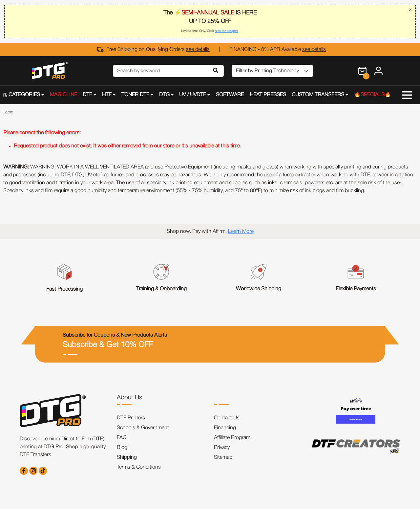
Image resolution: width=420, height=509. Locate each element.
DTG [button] (164, 95)
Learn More (241, 232)
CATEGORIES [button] (21, 95)
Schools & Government (143, 428)
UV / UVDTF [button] (193, 95)
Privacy (222, 448)
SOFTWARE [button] (230, 95)
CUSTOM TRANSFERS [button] (318, 95)
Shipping (127, 457)
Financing (225, 428)
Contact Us (227, 418)
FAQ (122, 438)
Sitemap (223, 457)
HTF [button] (107, 95)
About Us (129, 398)
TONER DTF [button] (135, 95)
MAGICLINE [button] (63, 95)
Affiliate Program (232, 438)
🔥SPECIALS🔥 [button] (373, 95)
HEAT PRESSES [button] (268, 95)
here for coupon (226, 31)
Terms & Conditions (139, 467)
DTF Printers (131, 418)
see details (198, 50)
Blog (122, 448)
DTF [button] (87, 95)
